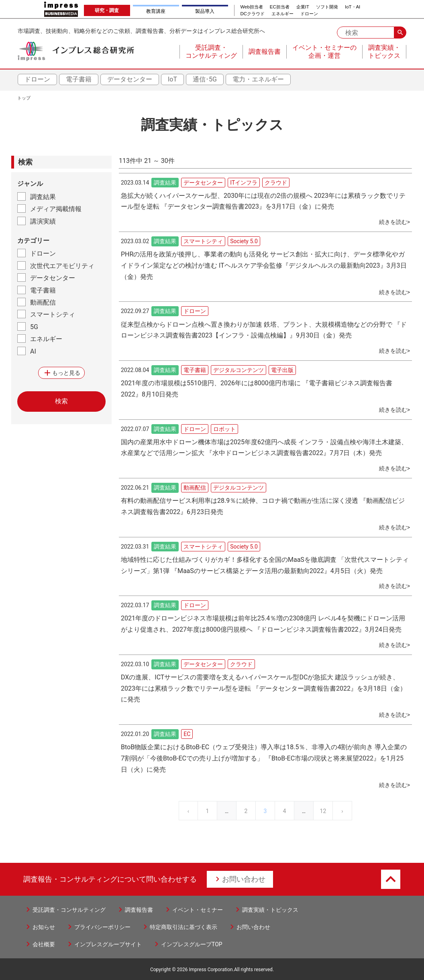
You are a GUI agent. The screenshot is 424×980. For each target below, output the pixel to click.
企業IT (303, 7)
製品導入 (205, 11)
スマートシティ (53, 314)
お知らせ (44, 927)
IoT (172, 79)
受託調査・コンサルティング (69, 910)
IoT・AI (353, 7)
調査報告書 (139, 910)
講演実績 (43, 221)
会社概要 (44, 944)
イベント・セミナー (198, 910)
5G (34, 327)
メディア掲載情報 (56, 209)
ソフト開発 (327, 7)
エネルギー (282, 14)
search (400, 33)
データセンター (130, 79)
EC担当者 (280, 7)
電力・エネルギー (258, 79)
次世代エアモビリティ (62, 266)
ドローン (309, 14)
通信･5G (205, 79)
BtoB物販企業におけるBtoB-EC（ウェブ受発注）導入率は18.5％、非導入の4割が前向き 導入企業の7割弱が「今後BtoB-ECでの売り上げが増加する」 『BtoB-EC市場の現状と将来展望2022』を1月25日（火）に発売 (264, 758)
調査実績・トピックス (270, 910)
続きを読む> (394, 222)
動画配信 (43, 302)
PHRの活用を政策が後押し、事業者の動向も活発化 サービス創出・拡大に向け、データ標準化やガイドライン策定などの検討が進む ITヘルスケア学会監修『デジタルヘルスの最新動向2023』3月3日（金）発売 (264, 265)
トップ (24, 98)
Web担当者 (252, 7)
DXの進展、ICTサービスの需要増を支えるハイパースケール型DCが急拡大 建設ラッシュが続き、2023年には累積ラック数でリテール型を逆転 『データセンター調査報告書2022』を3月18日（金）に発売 (264, 688)
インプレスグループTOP (192, 944)
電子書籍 (79, 79)
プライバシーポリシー (102, 927)
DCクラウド (253, 14)
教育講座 (156, 11)
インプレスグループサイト (108, 944)
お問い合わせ (244, 879)
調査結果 (43, 197)
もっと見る (61, 373)
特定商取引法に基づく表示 (183, 927)
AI (33, 351)
